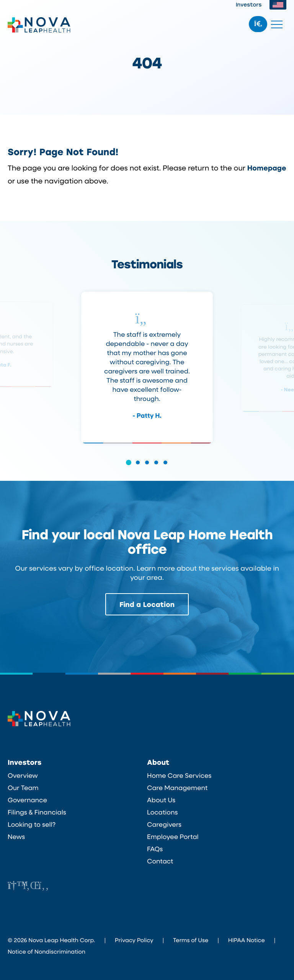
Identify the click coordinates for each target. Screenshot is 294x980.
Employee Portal (173, 837)
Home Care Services (179, 776)
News (16, 837)
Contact (160, 861)
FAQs (155, 849)
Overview (23, 776)
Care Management (177, 788)
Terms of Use (191, 940)
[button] (129, 468)
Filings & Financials (37, 812)
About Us (161, 800)
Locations (162, 812)
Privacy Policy (134, 940)
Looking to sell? (32, 824)
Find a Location (147, 604)
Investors (249, 4)
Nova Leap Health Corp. (39, 25)
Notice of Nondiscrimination (47, 951)
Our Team (23, 788)
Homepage (267, 168)
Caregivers (164, 824)
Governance (27, 800)
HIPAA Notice (247, 940)
